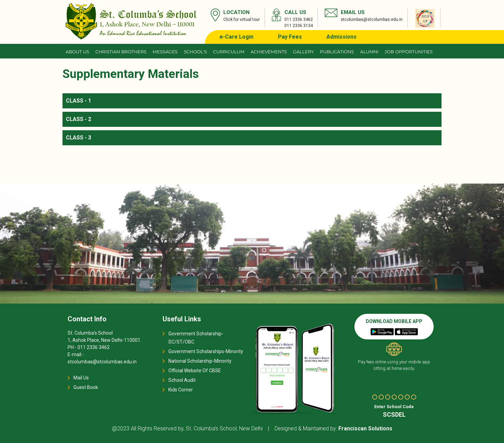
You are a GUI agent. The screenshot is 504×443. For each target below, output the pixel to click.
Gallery (303, 52)
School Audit (182, 380)
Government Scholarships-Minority (206, 351)
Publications (337, 52)
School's (195, 52)
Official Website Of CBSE (195, 371)
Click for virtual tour (242, 19)
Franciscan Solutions (365, 428)
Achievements (269, 52)
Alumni (369, 52)
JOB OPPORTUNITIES (409, 52)
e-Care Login (236, 37)
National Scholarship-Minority (200, 361)
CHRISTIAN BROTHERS (121, 52)
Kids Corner (181, 390)
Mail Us (81, 378)
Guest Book (86, 387)
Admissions (341, 37)
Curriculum (229, 52)
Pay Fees (290, 37)
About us (77, 52)
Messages (165, 52)
